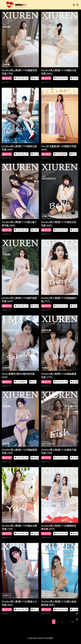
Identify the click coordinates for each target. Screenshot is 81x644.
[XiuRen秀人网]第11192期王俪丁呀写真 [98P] (19, 224)
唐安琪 (35, 78)
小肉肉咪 (75, 609)
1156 (72, 622)
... (66, 622)
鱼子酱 (74, 458)
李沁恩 (35, 154)
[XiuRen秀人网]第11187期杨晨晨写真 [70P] (19, 451)
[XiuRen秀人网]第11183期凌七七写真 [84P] (19, 603)
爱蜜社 (7, 382)
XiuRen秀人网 (21, 78)
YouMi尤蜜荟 (60, 154)
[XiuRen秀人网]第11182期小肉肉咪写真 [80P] (59, 603)
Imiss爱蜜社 (20, 382)
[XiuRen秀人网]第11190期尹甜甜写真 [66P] (19, 300)
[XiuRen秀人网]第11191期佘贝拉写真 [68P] (59, 224)
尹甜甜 (35, 306)
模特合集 (75, 533)
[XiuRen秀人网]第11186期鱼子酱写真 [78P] (59, 451)
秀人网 (7, 78)
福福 (74, 306)
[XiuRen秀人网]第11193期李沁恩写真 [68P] (19, 148)
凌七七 (35, 609)
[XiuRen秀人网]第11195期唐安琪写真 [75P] (19, 72)
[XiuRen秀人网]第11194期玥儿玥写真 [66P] (59, 72)
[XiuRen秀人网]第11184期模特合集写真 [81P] (59, 527)
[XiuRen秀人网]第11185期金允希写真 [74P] (19, 527)
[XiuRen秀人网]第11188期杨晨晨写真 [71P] (59, 375)
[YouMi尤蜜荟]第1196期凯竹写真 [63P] (59, 148)
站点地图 (49, 638)
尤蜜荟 (46, 154)
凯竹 (73, 154)
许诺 (33, 382)
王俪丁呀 (36, 230)
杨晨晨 (74, 382)
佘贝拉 (74, 230)
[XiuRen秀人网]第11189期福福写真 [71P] (59, 300)
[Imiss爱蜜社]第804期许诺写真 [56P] (18, 375)
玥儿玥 (74, 78)
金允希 (35, 533)
